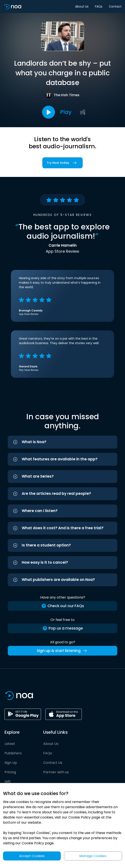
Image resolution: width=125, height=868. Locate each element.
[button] (62, 442)
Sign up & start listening (63, 651)
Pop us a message (63, 628)
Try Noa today (62, 163)
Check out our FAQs (63, 606)
